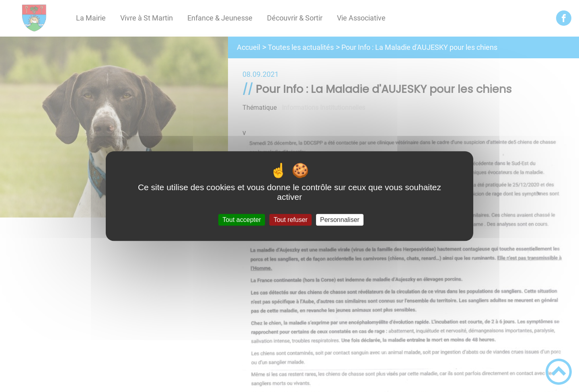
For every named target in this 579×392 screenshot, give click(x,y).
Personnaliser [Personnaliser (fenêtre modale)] (340, 220)
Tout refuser (290, 220)
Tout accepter (242, 220)
